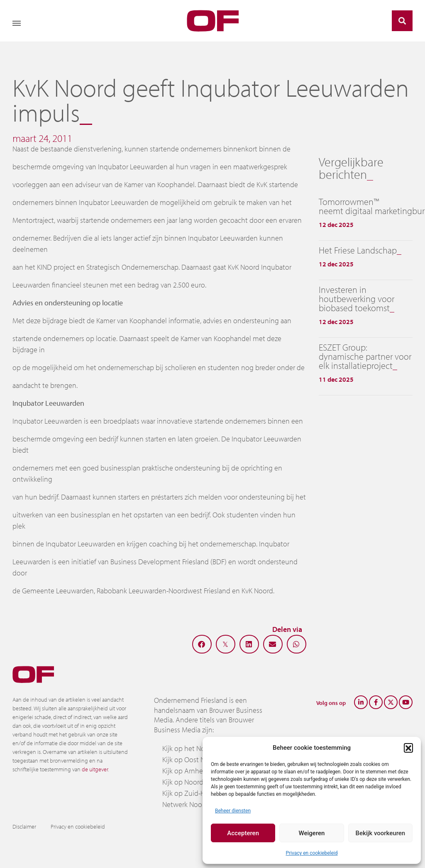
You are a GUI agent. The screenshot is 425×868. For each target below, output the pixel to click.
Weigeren (312, 833)
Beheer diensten (233, 811)
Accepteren (243, 833)
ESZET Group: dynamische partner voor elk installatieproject (365, 356)
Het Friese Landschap (358, 250)
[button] (408, 748)
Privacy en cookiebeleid (311, 853)
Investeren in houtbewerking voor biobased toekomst (357, 299)
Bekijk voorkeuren (380, 833)
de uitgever (95, 769)
